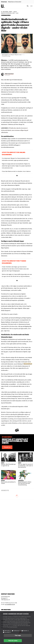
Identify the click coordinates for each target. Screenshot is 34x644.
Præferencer (17, 631)
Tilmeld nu (7, 447)
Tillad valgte (18, 635)
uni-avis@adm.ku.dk (10, 604)
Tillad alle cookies (13, 641)
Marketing (8, 632)
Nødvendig (8, 631)
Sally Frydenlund (9, 74)
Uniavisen (4, 2)
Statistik (26, 631)
